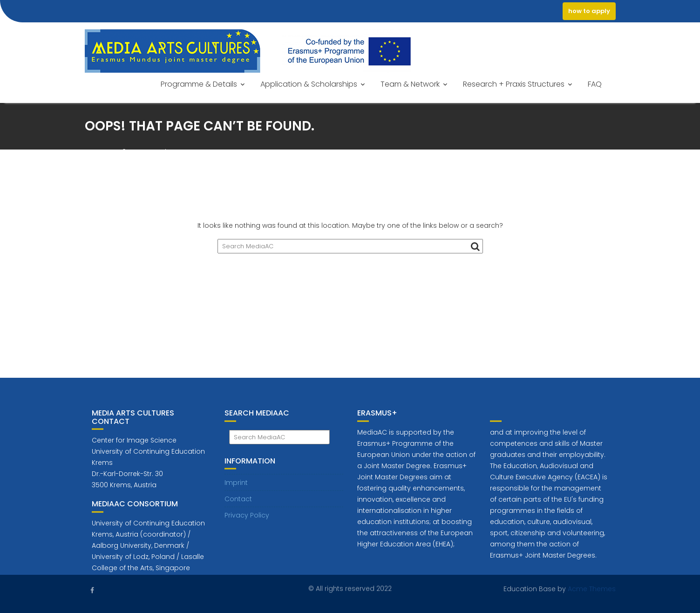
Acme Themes (592, 588)
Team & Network (410, 84)
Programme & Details (199, 84)
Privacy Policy (247, 519)
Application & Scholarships (309, 84)
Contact (238, 503)
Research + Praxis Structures (514, 84)
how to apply (589, 11)
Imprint (236, 486)
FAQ (595, 84)
